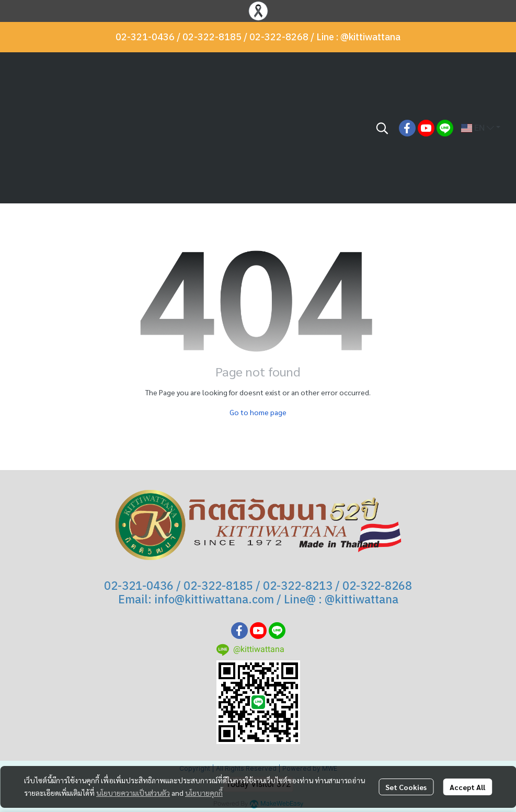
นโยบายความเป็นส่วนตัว (133, 793)
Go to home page (258, 412)
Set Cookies (406, 787)
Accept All (467, 787)
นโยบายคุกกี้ (204, 793)
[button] (382, 128)
